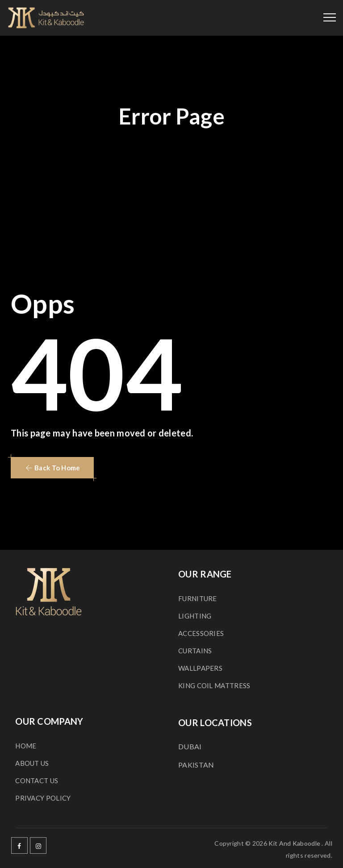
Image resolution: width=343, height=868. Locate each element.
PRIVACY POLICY (43, 798)
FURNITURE (198, 598)
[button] (52, 468)
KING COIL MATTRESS (214, 685)
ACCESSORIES (201, 633)
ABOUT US (32, 763)
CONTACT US (37, 781)
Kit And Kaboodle (294, 843)
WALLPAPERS (200, 668)
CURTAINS (195, 651)
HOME (26, 746)
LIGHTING (195, 616)
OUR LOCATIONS (215, 723)
